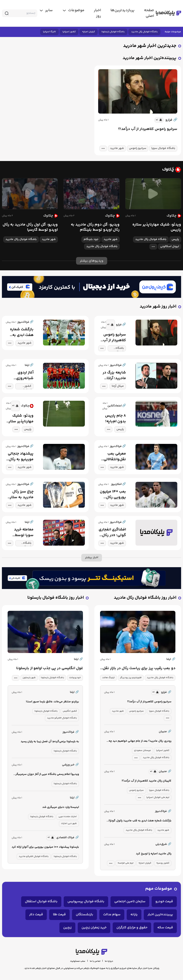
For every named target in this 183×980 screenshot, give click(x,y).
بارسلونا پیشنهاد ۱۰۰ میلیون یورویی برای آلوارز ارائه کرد (45, 847)
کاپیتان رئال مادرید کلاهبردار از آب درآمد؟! (147, 781)
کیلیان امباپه (89, 32)
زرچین (67, 928)
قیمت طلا (59, 915)
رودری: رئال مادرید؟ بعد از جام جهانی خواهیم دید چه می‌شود (140, 741)
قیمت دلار (36, 915)
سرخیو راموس (138, 148)
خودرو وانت (75, 678)
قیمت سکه (165, 928)
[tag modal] (103, 148)
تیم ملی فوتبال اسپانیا (158, 797)
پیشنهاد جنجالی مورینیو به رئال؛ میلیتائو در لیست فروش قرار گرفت (20, 457)
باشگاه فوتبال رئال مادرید (144, 32)
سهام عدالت (112, 915)
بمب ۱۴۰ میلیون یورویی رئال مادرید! (113, 495)
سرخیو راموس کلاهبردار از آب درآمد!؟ (148, 129)
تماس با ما (95, 961)
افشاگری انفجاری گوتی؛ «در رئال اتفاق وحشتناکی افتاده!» (112, 533)
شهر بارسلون (29, 678)
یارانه (134, 915)
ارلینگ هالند (108, 678)
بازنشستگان (84, 915)
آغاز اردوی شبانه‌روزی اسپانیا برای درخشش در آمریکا (24, 376)
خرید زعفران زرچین (94, 928)
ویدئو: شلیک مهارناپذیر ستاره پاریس (157, 227)
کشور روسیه (163, 863)
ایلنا (171, 659)
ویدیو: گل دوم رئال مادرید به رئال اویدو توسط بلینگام (95, 227)
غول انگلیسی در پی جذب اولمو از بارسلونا (50, 668)
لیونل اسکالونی (170, 246)
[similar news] (159, 120)
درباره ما (109, 961)
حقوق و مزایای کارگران (132, 928)
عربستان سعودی (142, 750)
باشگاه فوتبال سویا (163, 148)
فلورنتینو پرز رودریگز (131, 678)
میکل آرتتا (118, 386)
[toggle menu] (73, 10)
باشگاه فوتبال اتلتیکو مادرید (62, 718)
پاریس (175, 239)
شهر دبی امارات (69, 824)
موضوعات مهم (159, 889)
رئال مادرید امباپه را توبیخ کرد (154, 854)
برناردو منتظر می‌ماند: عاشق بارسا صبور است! (52, 702)
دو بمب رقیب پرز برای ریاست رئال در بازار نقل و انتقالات (139, 668)
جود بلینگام (91, 239)
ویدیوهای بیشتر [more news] (92, 261)
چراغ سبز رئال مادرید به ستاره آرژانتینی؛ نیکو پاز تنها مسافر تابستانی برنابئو (20, 495)
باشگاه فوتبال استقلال (41, 902)
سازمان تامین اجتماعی (130, 902)
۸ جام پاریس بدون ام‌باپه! (116, 419)
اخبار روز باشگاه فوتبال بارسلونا (56, 598)
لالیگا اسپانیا (49, 32)
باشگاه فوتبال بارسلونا (113, 32)
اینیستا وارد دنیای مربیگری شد (61, 807)
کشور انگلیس (70, 711)
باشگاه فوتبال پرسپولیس (86, 902)
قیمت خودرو (164, 902)
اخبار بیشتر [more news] (92, 558)
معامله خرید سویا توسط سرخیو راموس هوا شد (22, 533)
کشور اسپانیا (69, 32)
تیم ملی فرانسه (125, 863)
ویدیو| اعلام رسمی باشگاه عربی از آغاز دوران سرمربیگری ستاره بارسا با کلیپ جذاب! (46, 775)
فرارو (171, 120)
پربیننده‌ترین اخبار (160, 915)
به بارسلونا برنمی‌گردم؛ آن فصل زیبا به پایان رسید (50, 742)
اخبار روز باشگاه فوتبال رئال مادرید (145, 598)
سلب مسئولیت (78, 961)
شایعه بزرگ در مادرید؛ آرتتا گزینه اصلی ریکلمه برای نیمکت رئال (114, 376)
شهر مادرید (117, 148)
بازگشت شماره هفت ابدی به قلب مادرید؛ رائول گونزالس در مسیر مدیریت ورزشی (20, 332)
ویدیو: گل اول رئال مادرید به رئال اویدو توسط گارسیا (30, 227)
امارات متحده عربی (68, 817)
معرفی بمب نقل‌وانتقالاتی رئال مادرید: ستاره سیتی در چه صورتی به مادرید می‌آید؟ (114, 457)
